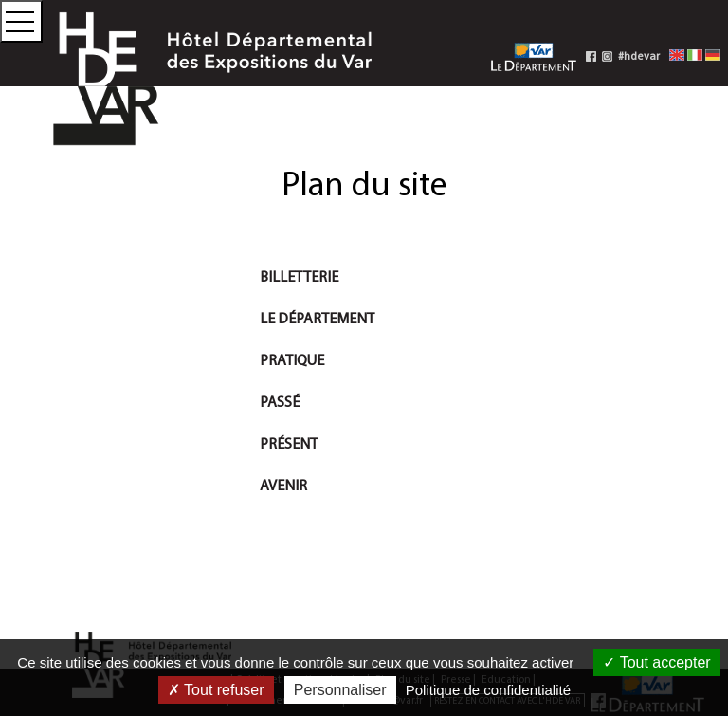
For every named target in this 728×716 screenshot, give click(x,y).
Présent (289, 443)
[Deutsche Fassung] (713, 54)
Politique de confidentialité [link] (488, 690)
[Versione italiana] (695, 54)
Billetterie (299, 276)
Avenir (283, 485)
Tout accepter (656, 662)
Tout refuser (216, 690)
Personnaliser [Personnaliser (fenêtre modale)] (340, 690)
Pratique (292, 359)
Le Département (317, 318)
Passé (280, 401)
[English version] (677, 54)
